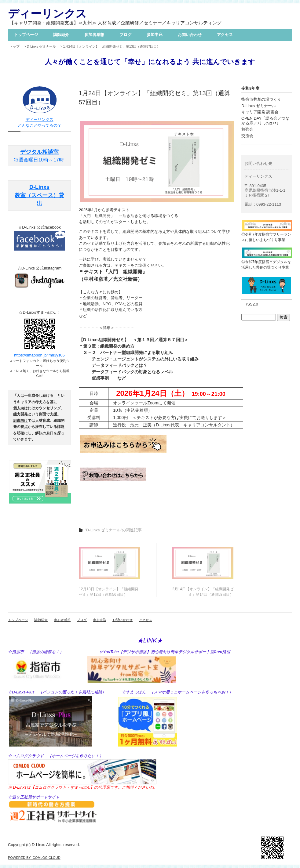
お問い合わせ (190, 35)
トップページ (26, 35)
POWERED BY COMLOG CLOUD (34, 858)
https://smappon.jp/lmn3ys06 (39, 355)
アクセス (225, 35)
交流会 (247, 136)
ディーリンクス (47, 14)
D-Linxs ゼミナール (41, 46)
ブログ (125, 35)
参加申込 (155, 35)
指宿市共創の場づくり (261, 99)
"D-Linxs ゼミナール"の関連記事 (113, 530)
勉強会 (247, 129)
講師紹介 (61, 35)
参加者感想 (94, 35)
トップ (15, 46)
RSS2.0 (251, 304)
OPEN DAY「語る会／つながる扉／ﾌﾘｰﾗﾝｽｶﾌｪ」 (265, 121)
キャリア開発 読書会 (260, 112)
